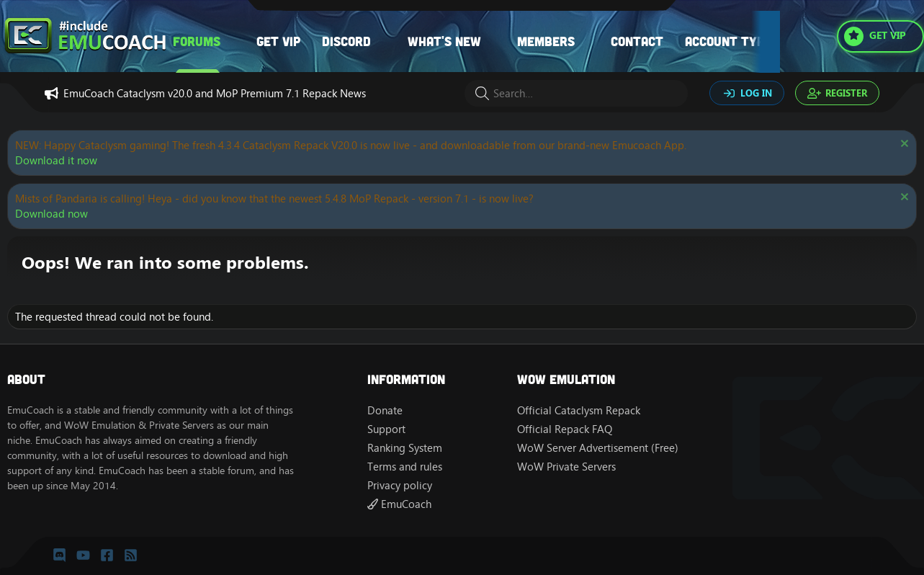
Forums (197, 41)
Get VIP (278, 41)
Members (546, 41)
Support (386, 429)
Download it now (56, 160)
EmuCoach (399, 504)
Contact (637, 41)
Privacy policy (400, 485)
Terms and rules (405, 467)
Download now (51, 214)
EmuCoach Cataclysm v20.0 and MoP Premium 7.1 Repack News (215, 93)
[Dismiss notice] (903, 145)
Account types (732, 41)
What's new (444, 41)
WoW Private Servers (566, 467)
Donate (385, 410)
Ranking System (405, 448)
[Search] (576, 93)
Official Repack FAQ (565, 429)
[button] (235, 41)
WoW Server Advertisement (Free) (598, 448)
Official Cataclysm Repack (579, 410)
